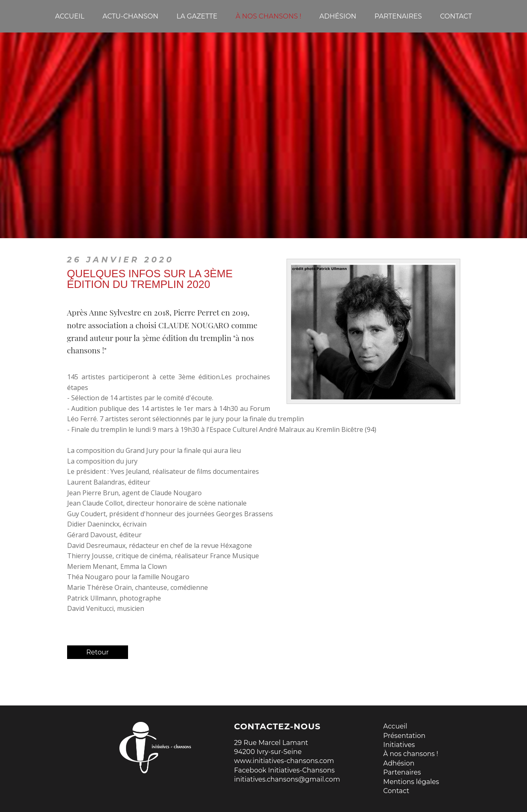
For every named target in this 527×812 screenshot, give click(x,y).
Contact (396, 791)
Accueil (395, 726)
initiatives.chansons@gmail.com (287, 779)
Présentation (405, 736)
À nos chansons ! (411, 754)
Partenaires (402, 772)
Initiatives (399, 745)
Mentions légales (411, 782)
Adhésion (399, 763)
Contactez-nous (277, 726)
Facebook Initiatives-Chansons (284, 770)
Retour (98, 652)
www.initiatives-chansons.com (284, 761)
